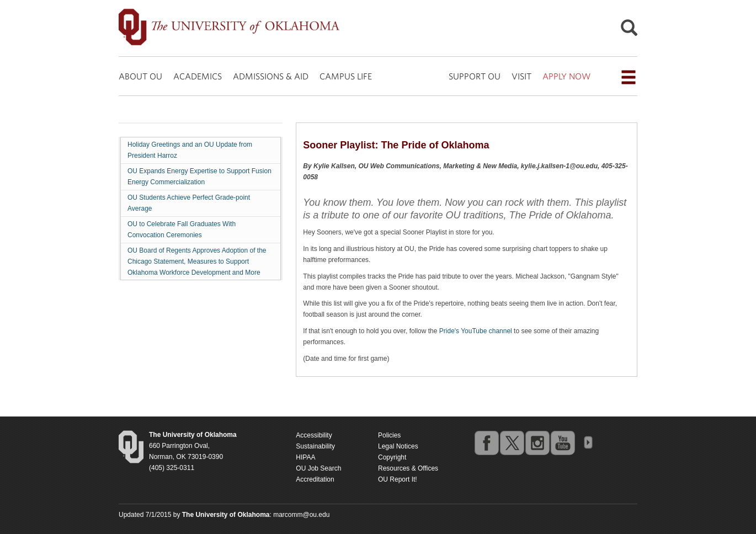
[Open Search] (629, 31)
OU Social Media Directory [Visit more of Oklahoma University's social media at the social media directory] (588, 442)
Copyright (392, 457)
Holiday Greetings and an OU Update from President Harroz (190, 150)
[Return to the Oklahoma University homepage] (193, 435)
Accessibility (314, 435)
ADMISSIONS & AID (271, 76)
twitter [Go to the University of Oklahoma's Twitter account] (512, 442)
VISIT (521, 76)
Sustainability (315, 446)
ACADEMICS (198, 76)
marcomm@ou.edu (301, 515)
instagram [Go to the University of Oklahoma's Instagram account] (537, 442)
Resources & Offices (408, 468)
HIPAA (305, 457)
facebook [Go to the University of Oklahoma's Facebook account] (486, 442)
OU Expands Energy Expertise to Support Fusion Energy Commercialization (199, 177)
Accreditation (315, 479)
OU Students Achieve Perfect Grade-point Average (189, 203)
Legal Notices (398, 446)
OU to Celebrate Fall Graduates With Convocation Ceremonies (182, 229)
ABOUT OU (140, 76)
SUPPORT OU (475, 76)
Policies (389, 435)
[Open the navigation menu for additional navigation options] (629, 77)
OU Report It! (398, 479)
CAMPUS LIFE (346, 76)
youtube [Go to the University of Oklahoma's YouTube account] (562, 442)
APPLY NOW (566, 76)
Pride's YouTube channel (476, 331)
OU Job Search (318, 468)
